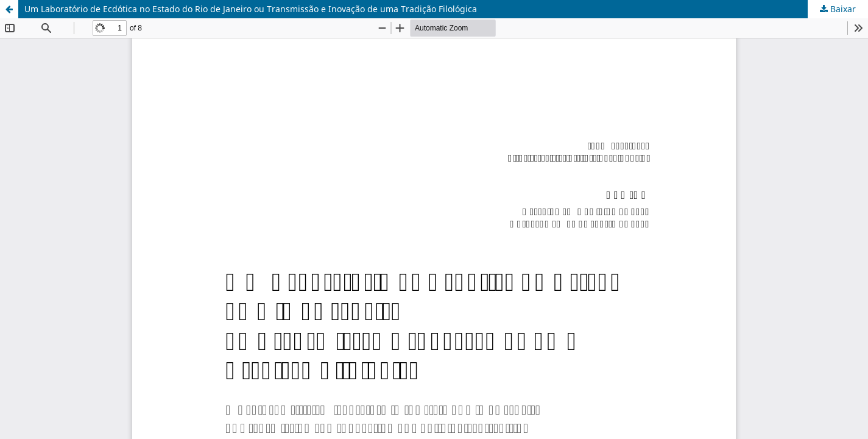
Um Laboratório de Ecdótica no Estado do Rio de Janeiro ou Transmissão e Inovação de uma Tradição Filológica (251, 9)
